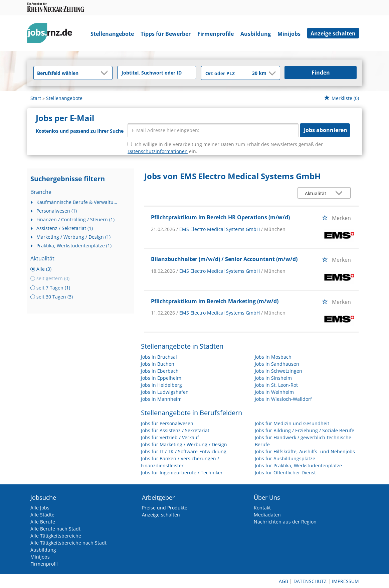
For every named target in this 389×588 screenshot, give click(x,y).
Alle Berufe (43, 522)
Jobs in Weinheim (274, 392)
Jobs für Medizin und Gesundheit (292, 423)
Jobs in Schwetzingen (278, 371)
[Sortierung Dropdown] (340, 193)
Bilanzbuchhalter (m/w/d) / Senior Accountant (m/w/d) (224, 259)
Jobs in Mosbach (273, 357)
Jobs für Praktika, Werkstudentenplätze (298, 465)
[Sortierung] (318, 193)
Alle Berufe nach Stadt (55, 529)
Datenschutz (310, 581)
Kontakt (262, 508)
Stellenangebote (112, 34)
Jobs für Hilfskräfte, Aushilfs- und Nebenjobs (305, 451)
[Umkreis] (255, 74)
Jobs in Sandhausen (277, 364)
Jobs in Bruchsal (159, 357)
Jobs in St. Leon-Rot (276, 385)
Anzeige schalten (333, 33)
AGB (283, 581)
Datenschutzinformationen (158, 151)
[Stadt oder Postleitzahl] (222, 73)
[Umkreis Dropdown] (271, 73)
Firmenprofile (216, 34)
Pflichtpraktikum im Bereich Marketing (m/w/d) (215, 301)
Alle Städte (42, 515)
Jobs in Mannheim (161, 399)
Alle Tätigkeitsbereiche (56, 536)
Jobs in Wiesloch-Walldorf (283, 399)
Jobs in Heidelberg (161, 385)
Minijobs (289, 34)
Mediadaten (267, 515)
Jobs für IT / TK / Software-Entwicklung (184, 451)
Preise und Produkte (165, 508)
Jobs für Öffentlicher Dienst (285, 473)
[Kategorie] (66, 73)
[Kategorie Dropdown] (106, 73)
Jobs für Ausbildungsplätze (285, 458)
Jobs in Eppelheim (161, 378)
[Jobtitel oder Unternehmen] (157, 73)
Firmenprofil (44, 564)
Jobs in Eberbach (160, 371)
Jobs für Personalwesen (167, 423)
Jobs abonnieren (326, 130)
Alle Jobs (40, 508)
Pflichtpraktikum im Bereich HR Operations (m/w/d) (220, 217)
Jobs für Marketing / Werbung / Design (184, 444)
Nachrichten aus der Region (285, 522)
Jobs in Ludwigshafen (165, 392)
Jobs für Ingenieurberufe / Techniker (182, 473)
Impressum (345, 581)
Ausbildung (256, 34)
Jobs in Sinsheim (273, 378)
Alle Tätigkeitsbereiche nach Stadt (68, 543)
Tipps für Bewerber (166, 34)
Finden (321, 73)
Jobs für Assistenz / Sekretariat (175, 430)
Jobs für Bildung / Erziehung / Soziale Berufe (305, 430)
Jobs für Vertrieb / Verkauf (170, 437)
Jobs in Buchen (158, 364)
